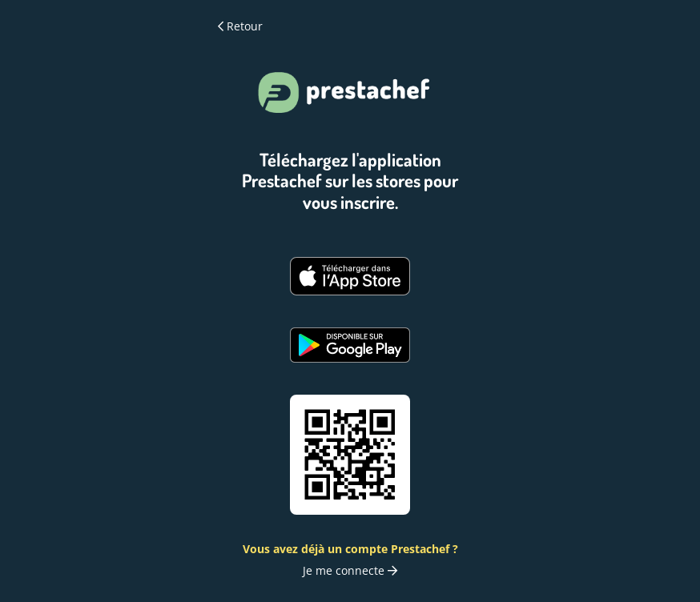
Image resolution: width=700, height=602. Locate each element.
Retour (240, 27)
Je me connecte (350, 570)
